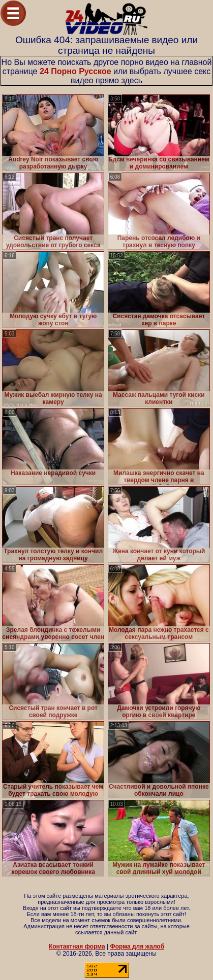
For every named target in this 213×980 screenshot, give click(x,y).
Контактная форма (77, 947)
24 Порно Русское (75, 71)
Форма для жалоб (138, 947)
